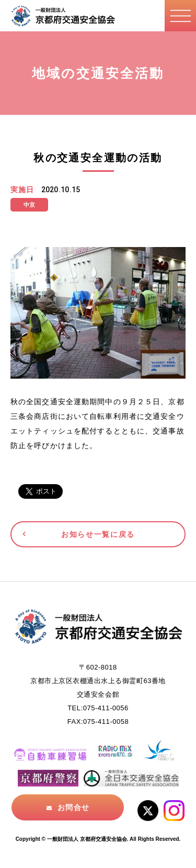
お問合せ (73, 807)
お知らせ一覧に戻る (98, 534)
